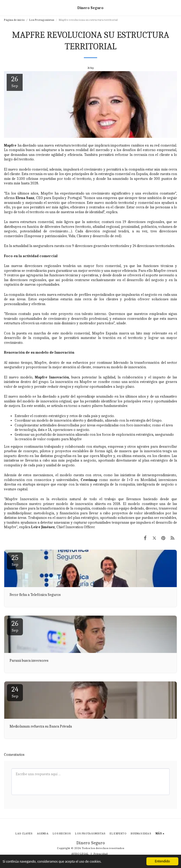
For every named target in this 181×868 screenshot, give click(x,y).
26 (15, 626)
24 (15, 692)
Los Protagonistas (42, 20)
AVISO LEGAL (80, 854)
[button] (6, 8)
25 (15, 560)
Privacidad (101, 854)
